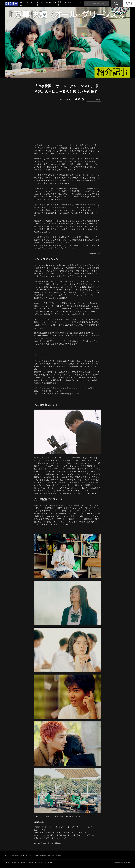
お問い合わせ (48, 863)
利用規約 (24, 863)
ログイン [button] (117, 4)
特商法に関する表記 (35, 863)
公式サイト (39, 822)
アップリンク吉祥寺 (43, 817)
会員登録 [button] (129, 4)
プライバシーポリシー (12, 863)
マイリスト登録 (95, 99)
